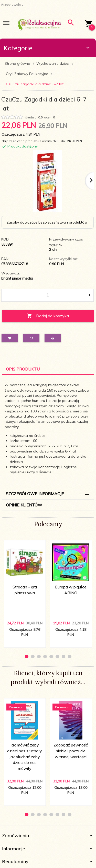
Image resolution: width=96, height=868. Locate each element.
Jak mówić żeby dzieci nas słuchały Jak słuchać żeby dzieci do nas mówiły (25, 757)
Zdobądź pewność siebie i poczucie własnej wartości (71, 751)
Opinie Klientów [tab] (24, 505)
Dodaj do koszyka (48, 316)
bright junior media (17, 278)
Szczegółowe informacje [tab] (35, 494)
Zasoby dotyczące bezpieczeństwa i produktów (47, 222)
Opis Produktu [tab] (23, 369)
